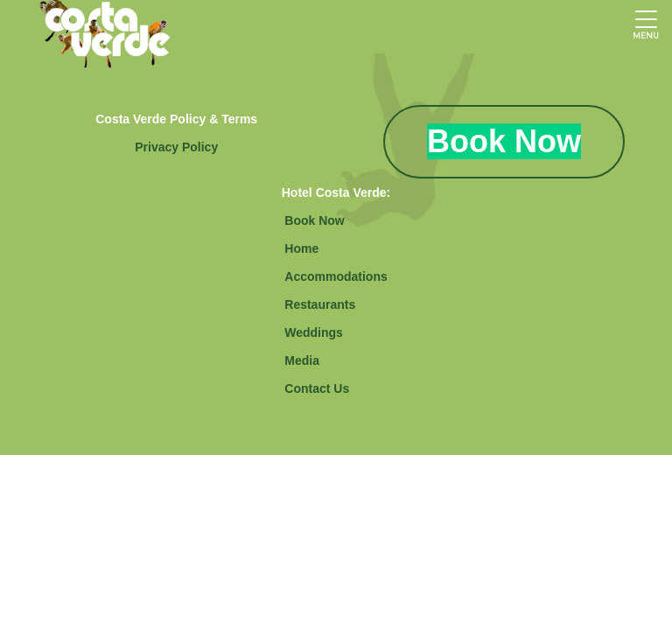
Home (301, 248)
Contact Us (317, 388)
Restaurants (320, 304)
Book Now (314, 220)
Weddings (314, 332)
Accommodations (336, 276)
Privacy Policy (176, 147)
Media (302, 360)
